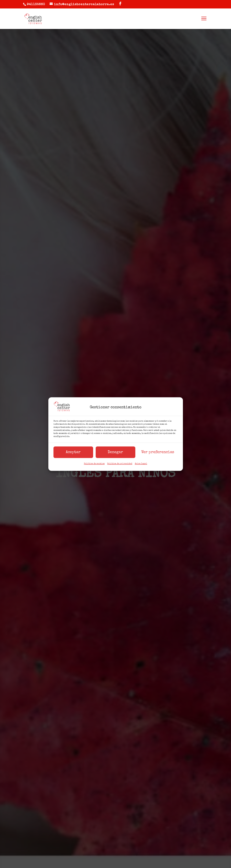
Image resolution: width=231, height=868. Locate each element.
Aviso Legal (141, 464)
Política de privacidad (120, 464)
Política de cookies (94, 464)
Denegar (115, 452)
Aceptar (73, 452)
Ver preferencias (158, 452)
